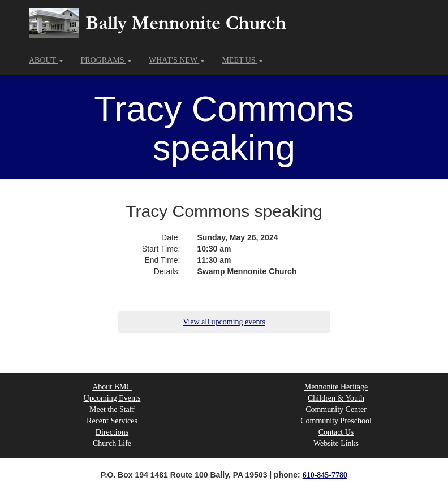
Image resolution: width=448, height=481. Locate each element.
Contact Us (336, 432)
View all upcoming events (224, 322)
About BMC (112, 387)
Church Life (112, 443)
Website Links (336, 443)
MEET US (242, 60)
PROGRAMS (106, 60)
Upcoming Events (112, 398)
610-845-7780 (325, 475)
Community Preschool (336, 421)
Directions (112, 432)
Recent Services (112, 421)
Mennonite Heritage (336, 387)
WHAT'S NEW (177, 60)
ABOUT (46, 60)
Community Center (336, 409)
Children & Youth (336, 398)
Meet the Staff (112, 409)
